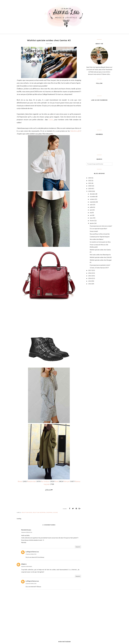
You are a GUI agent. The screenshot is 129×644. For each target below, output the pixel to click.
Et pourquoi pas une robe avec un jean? (101, 226)
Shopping (49, 512)
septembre (93, 202)
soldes (55, 512)
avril (91, 215)
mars (91, 218)
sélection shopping (39, 512)
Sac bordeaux (45, 481)
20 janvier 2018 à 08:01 (27, 566)
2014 (90, 278)
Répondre (78, 547)
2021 (90, 183)
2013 (90, 281)
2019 (90, 189)
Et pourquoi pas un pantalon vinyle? (100, 265)
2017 (90, 270)
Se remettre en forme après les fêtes (100, 242)
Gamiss (51, 120)
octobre (92, 199)
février (92, 221)
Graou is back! (94, 231)
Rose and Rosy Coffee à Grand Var (100, 234)
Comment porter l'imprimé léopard (100, 237)
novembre (93, 197)
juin (91, 210)
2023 (90, 178)
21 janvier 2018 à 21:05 (31, 583)
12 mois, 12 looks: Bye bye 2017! (99, 268)
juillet (92, 207)
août (91, 205)
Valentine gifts (75, 131)
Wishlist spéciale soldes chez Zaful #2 (101, 257)
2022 (90, 181)
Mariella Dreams (26, 530)
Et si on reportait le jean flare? (98, 229)
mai (91, 213)
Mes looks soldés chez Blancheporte (100, 255)
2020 (90, 186)
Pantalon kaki (32, 481)
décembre (93, 194)
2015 (90, 276)
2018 (90, 191)
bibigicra (24, 564)
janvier (92, 223)
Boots (57, 481)
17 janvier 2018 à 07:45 (31, 554)
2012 (90, 284)
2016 (90, 273)
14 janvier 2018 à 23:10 (27, 532)
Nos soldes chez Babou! (97, 239)
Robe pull (67, 481)
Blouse (20, 481)
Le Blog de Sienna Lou (32, 552)
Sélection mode (27, 512)
